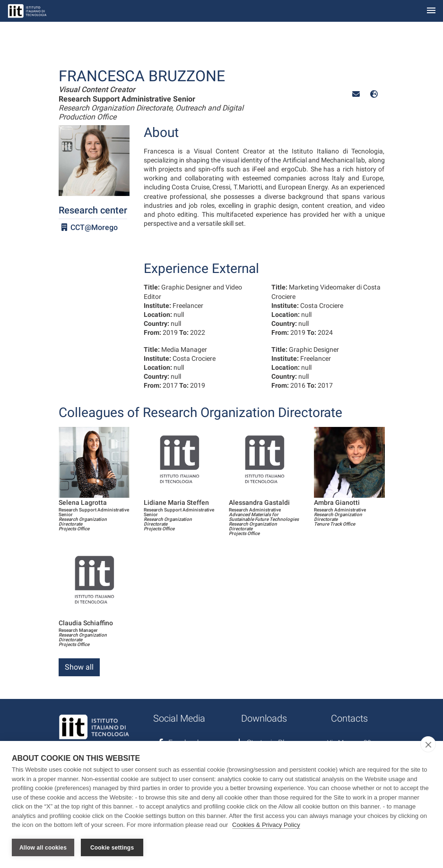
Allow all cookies (43, 848)
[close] (428, 744)
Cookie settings (112, 848)
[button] (356, 94)
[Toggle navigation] (431, 11)
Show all (79, 667)
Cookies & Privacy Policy (266, 825)
